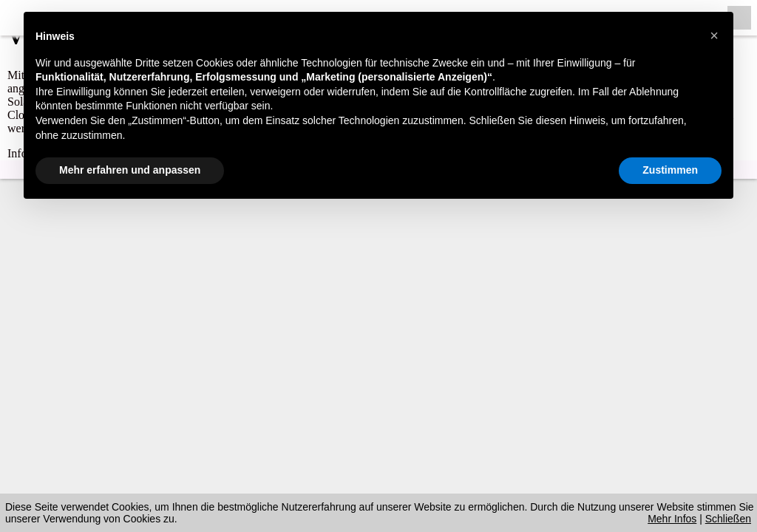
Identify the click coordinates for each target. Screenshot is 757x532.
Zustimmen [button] (670, 170)
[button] (714, 35)
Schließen (728, 519)
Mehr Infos (672, 519)
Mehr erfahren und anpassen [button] (130, 170)
